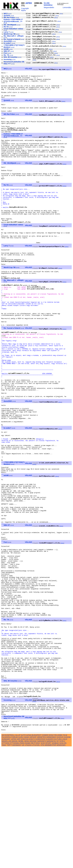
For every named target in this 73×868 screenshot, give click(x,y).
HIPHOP (33, 857)
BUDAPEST (37, 855)
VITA (42, 865)
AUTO (23, 855)
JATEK (29, 3)
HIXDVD (60, 857)
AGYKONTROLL (8, 855)
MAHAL (15, 861)
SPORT (48, 863)
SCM (43, 863)
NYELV (62, 861)
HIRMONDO (51, 857)
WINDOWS (61, 865)
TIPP (9, 865)
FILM (65, 855)
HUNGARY (6, 859)
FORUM (14, 857)
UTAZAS (28, 865)
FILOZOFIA (6, 857)
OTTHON (5, 863)
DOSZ (51, 855)
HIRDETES (41, 857)
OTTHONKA (14, 863)
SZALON (63, 863)
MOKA (27, 861)
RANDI (28, 863)
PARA (22, 863)
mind (10, 14)
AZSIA (29, 855)
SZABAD (55, 863)
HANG (27, 857)
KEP (19, 859)
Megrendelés (49, 7)
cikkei (61, 14)
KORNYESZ (40, 859)
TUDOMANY (16, 865)
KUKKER (49, 859)
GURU (21, 857)
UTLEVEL (36, 865)
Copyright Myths (25, 9)
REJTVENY (36, 863)
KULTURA (58, 859)
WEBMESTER (50, 865)
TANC (4, 865)
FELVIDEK (58, 855)
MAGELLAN (6, 861)
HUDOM (67, 857)
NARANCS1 (51, 861)
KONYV (32, 859)
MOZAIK (33, 861)
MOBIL (21, 861)
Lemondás (67, 7)
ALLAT (18, 855)
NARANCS (41, 861)
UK (23, 865)
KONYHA (24, 859)
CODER (45, 855)
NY (58, 861)
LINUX (65, 859)
